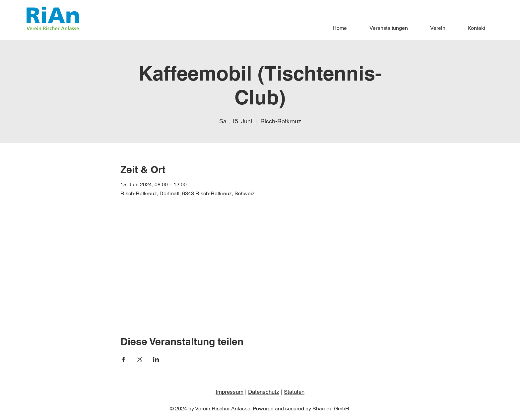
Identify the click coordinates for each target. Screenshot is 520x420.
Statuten (294, 392)
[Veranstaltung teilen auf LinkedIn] (156, 359)
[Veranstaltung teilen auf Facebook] (124, 359)
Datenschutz (264, 392)
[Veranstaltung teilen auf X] (140, 359)
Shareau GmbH (331, 409)
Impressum (229, 392)
